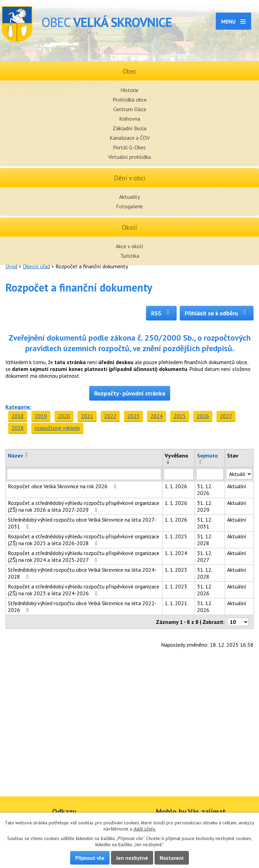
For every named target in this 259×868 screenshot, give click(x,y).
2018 (18, 416)
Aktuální (237, 486)
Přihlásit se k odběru (217, 313)
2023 (133, 416)
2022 (110, 416)
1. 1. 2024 (176, 553)
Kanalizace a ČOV (130, 138)
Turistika (130, 256)
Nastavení (172, 858)
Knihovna (130, 119)
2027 (226, 416)
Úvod (11, 266)
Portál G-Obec (129, 147)
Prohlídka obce (130, 100)
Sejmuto (207, 455)
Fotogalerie (129, 206)
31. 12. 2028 (205, 540)
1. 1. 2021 (176, 603)
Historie (129, 90)
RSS (161, 313)
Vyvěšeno (176, 455)
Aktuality (129, 197)
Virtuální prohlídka (129, 157)
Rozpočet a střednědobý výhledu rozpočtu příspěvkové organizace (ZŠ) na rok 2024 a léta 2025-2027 (84, 556)
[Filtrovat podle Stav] (239, 474)
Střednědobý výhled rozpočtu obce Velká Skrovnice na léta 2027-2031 (82, 523)
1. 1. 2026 (176, 486)
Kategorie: (18, 407)
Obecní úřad (36, 266)
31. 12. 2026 (205, 490)
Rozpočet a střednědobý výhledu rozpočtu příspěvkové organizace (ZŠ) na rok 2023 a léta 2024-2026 (84, 590)
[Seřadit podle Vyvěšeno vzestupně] (168, 460)
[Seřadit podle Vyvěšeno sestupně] (168, 463)
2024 (157, 416)
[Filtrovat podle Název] (84, 474)
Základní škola (129, 128)
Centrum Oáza (130, 109)
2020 (64, 416)
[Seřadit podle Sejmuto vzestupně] (201, 460)
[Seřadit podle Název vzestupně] (27, 453)
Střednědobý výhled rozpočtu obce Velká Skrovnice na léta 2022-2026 (82, 607)
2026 (203, 416)
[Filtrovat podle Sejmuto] (210, 474)
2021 (87, 416)
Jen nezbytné (132, 858)
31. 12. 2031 (205, 523)
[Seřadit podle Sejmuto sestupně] (201, 463)
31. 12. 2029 (205, 506)
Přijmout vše (90, 858)
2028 (18, 428)
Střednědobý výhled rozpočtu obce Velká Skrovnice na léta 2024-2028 (82, 573)
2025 (180, 416)
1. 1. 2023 (176, 570)
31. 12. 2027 (205, 556)
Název (15, 455)
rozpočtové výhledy (57, 428)
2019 (41, 416)
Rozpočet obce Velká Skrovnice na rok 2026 (63, 486)
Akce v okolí (129, 246)
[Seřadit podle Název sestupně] (27, 456)
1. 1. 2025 (176, 536)
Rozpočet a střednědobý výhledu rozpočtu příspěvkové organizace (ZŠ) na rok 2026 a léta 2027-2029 (84, 506)
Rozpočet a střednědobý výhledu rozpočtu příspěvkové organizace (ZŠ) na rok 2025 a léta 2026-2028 (84, 540)
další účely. (145, 829)
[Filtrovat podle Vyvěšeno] (179, 474)
